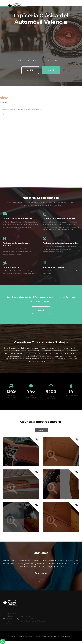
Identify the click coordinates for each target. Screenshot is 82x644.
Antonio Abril (68, 636)
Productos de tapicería (53, 267)
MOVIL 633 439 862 (27, 619)
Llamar (51, 70)
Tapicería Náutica (11, 267)
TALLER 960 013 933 (27, 616)
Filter (42, 430)
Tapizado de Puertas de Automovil (59, 219)
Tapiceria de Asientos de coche (17, 219)
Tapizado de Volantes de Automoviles (60, 243)
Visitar (30, 70)
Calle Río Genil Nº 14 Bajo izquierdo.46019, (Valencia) (11, 619)
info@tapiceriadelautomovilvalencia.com (33, 621)
